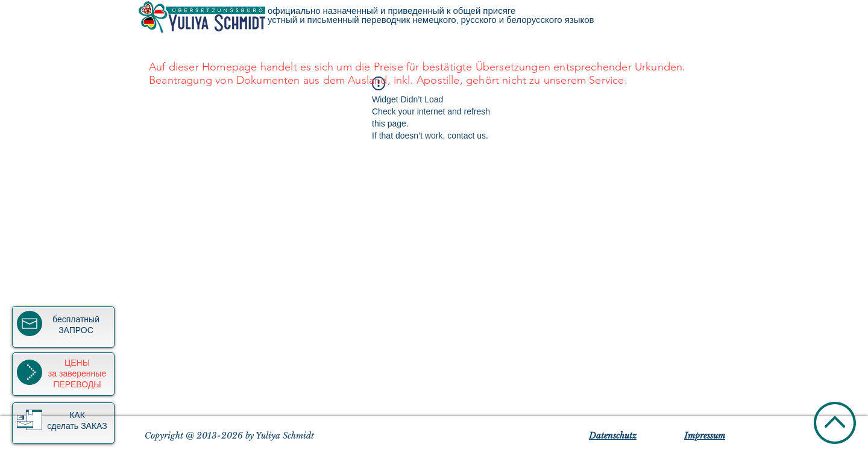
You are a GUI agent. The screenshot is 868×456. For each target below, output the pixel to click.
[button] (30, 420)
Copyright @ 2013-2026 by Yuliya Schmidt (229, 436)
